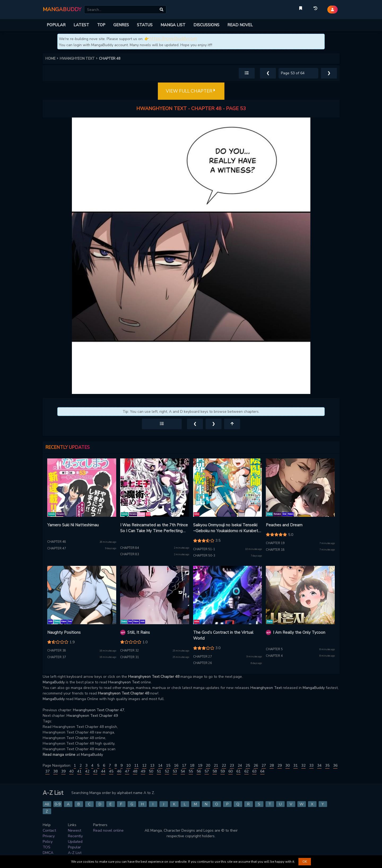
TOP (101, 25)
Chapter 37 (57, 657)
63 (254, 771)
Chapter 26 (203, 663)
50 (151, 771)
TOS (47, 847)
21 (216, 765)
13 (152, 765)
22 (224, 765)
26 (256, 765)
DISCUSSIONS (206, 25)
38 (55, 771)
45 (111, 771)
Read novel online (108, 830)
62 (246, 771)
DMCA (48, 853)
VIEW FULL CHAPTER (191, 91)
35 (327, 765)
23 (232, 765)
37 (47, 771)
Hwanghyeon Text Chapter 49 (92, 716)
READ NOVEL (240, 25)
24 (240, 765)
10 (128, 765)
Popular (74, 847)
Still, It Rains (139, 632)
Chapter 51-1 (204, 549)
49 (143, 771)
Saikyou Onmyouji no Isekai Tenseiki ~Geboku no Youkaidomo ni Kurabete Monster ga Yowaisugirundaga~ (227, 528)
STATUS (145, 25)
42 (87, 771)
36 (335, 765)
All (47, 804)
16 (176, 765)
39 (63, 771)
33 (311, 765)
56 (199, 771)
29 (280, 765)
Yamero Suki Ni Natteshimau (73, 525)
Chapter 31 (130, 657)
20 (208, 765)
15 (168, 765)
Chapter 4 (274, 656)
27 (264, 765)
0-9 (58, 804)
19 (200, 765)
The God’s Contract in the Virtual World (223, 635)
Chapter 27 (203, 657)
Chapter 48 (57, 542)
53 (175, 771)
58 (215, 771)
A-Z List (75, 853)
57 (207, 771)
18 (192, 765)
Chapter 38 (57, 651)
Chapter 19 (275, 543)
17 (184, 765)
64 (262, 771)
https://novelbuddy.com (173, 39)
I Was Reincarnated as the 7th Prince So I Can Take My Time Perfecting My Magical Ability (154, 528)
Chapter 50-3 (204, 556)
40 (71, 771)
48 (135, 771)
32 (303, 765)
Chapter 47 (57, 548)
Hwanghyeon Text (124, 682)
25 (248, 765)
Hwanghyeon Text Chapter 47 (99, 710)
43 (95, 771)
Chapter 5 (274, 649)
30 (288, 765)
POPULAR (56, 25)
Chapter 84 (130, 548)
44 (103, 771)
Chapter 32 (130, 651)
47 (127, 771)
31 (296, 765)
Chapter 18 (275, 550)
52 (167, 771)
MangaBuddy (54, 682)
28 (272, 765)
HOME (53, 59)
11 (136, 765)
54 (183, 771)
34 (319, 765)
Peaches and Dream (284, 525)
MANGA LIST (173, 25)
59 (223, 771)
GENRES (121, 25)
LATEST (81, 25)
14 (160, 765)
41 (79, 771)
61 (238, 771)
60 (231, 771)
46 (119, 771)
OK (305, 862)
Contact (49, 830)
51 (159, 771)
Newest (75, 830)
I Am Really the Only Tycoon (299, 632)
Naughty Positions (64, 632)
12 (144, 765)
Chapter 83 (130, 554)
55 (191, 771)
